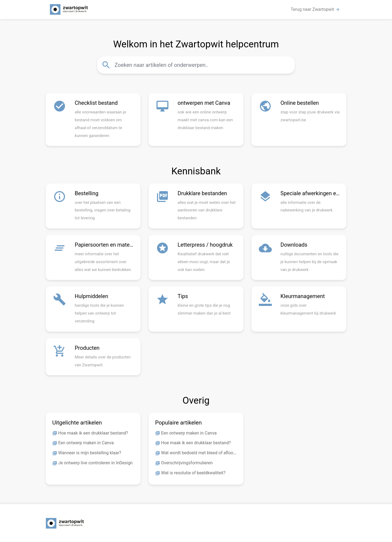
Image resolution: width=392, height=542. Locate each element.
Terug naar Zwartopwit (315, 9)
